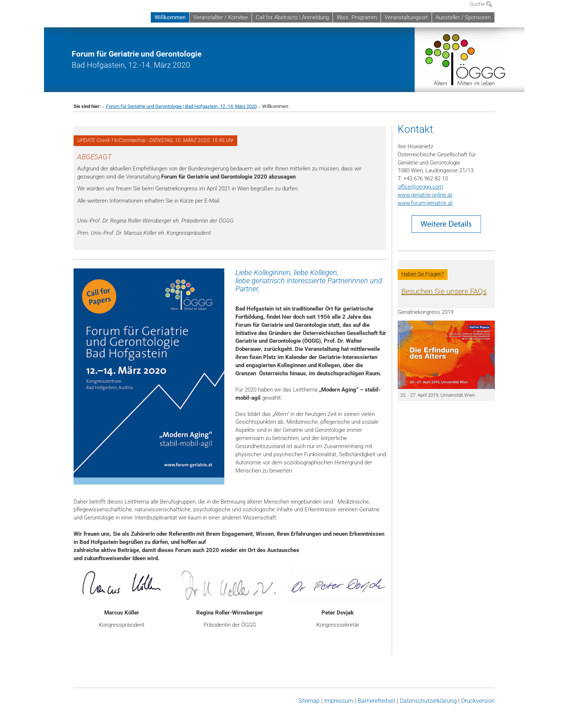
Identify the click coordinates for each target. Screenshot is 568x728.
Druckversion (478, 701)
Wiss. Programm (357, 17)
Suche (481, 4)
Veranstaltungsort (406, 17)
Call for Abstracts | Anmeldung (292, 17)
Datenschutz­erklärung (428, 701)
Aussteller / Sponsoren (463, 17)
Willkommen (170, 17)
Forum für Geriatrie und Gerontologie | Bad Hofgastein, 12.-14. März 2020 (181, 106)
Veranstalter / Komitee (221, 17)
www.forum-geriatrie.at (425, 203)
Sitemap (309, 701)
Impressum (339, 701)
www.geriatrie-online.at (425, 195)
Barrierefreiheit (377, 701)
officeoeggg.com (420, 187)
